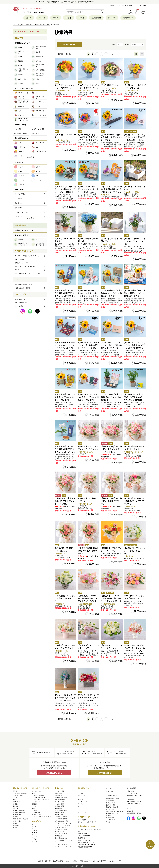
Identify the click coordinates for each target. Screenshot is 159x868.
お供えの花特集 (60, 813)
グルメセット (36, 810)
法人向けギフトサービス (24, 230)
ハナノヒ (30, 270)
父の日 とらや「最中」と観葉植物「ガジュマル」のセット (112, 397)
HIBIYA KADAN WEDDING (87, 845)
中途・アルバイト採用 (115, 861)
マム (79, 798)
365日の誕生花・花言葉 (22, 288)
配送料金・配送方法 (112, 807)
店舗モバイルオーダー (86, 840)
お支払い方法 (110, 809)
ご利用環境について (133, 799)
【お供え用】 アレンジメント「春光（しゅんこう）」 (65, 598)
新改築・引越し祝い (19, 810)
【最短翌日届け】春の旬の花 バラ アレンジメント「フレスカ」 (65, 501)
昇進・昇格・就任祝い (20, 813)
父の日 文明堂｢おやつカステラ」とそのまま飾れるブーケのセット (65, 397)
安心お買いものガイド (113, 798)
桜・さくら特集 (60, 802)
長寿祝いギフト (60, 832)
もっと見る (30, 157)
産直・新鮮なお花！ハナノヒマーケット (30, 273)
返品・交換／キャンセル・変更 (115, 811)
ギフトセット (36, 813)
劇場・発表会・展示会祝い (21, 819)
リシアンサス (82, 804)
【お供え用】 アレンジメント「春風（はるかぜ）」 (135, 551)
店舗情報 (82, 838)
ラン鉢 (34, 806)
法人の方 (112, 18)
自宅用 (15, 827)
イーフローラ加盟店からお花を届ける (30, 256)
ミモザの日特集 (60, 804)
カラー (80, 806)
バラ (79, 791)
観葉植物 (35, 804)
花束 (33, 793)
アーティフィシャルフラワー (41, 800)
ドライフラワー (37, 802)
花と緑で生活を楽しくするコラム (25, 284)
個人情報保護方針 (58, 861)
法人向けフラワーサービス (63, 846)
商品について (110, 801)
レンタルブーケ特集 (61, 819)
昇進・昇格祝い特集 (61, 838)
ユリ (79, 810)
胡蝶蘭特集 (58, 836)
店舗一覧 (128, 18)
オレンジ (35, 830)
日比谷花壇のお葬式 (85, 847)
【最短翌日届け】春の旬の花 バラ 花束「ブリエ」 (111, 501)
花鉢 (33, 808)
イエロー (35, 828)
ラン (79, 808)
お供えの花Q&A (60, 815)
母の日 (56, 18)
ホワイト (35, 839)
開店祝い (16, 808)
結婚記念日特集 (60, 806)
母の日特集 (58, 793)
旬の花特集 (58, 808)
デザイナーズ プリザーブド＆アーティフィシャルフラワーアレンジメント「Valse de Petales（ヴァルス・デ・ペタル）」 (135, 651)
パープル (35, 833)
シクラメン (81, 795)
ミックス (35, 841)
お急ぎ (69, 18)
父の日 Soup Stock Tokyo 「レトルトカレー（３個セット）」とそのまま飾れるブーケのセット (88, 296)
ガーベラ (81, 800)
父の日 (15, 798)
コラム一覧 (130, 811)
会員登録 (109, 816)
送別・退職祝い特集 (61, 810)
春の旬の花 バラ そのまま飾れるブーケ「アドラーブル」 (135, 501)
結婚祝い (16, 806)
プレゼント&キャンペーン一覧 (87, 822)
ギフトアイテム (37, 815)
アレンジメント (37, 791)
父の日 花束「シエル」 (111, 85)
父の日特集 (58, 795)
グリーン (35, 837)
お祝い (15, 823)
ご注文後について (132, 793)
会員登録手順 (110, 818)
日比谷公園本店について (86, 843)
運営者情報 (48, 861)
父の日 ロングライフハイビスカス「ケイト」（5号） (135, 241)
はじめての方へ (115, 6)
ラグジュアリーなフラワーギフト (65, 844)
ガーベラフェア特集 (61, 798)
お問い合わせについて (133, 804)
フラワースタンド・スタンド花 (41, 817)
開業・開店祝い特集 (61, 834)
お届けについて (111, 803)
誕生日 (29, 18)
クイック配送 (82, 820)
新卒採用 (104, 861)
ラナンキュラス (83, 813)
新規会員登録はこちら (54, 773)
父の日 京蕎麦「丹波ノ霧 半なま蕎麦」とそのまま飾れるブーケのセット (135, 293)
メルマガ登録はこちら (105, 773)
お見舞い (16, 825)
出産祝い (16, 804)
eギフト (42, 18)
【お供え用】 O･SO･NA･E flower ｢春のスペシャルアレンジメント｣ (111, 598)
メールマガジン (111, 820)
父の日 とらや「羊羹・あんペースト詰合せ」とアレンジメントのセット (65, 189)
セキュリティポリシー (72, 861)
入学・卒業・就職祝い (20, 793)
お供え (81, 18)
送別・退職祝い (18, 815)
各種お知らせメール (112, 813)
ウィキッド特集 (60, 791)
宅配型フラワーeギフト (22, 263)
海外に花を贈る (30, 259)
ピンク (34, 826)
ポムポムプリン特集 (61, 830)
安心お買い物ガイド (129, 6)
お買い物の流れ (111, 805)
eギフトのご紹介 (84, 836)
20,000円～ (35, 133)
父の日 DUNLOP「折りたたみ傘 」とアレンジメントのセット (112, 137)
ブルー (34, 835)
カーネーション (83, 802)
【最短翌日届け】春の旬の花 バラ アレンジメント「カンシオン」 (111, 449)
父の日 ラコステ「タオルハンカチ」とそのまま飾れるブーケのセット (88, 397)
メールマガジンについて (134, 802)
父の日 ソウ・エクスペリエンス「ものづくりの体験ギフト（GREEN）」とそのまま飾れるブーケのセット (112, 348)
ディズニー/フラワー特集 (63, 825)
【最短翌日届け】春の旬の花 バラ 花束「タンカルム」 (88, 551)
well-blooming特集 (60, 800)
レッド (34, 824)
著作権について (85, 861)
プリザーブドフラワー (39, 798)
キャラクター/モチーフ (39, 795)
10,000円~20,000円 (20, 133)
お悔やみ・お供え (19, 795)
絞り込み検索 (69, 44)
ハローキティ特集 (60, 827)
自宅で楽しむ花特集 (61, 817)
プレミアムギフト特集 (62, 821)
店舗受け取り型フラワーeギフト (30, 266)
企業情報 (40, 861)
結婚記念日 (96, 18)
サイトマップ (95, 861)
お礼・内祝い (17, 821)
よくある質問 (141, 6)
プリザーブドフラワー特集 (63, 823)
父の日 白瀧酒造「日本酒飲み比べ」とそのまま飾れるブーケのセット (112, 293)
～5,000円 (17, 129)
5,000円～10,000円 (38, 129)
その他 (108, 822)
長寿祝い (16, 817)
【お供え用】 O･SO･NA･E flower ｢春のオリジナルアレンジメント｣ (88, 598)
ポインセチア (82, 793)
